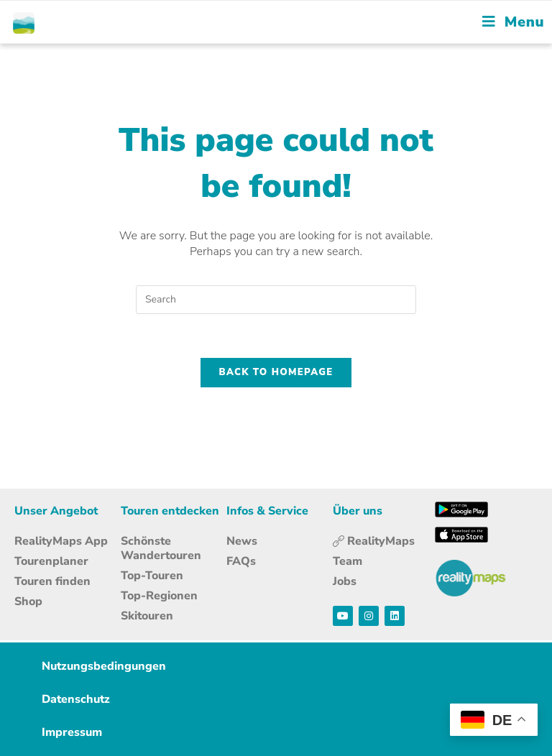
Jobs (345, 581)
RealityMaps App (61, 541)
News (242, 541)
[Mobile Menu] (513, 22)
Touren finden (52, 581)
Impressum (72, 732)
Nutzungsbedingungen (104, 666)
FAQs (241, 561)
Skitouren (147, 616)
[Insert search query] (276, 300)
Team (348, 561)
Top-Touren (152, 576)
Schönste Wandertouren (161, 548)
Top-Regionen (159, 596)
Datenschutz (76, 699)
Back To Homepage (276, 372)
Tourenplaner (51, 561)
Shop (28, 601)
